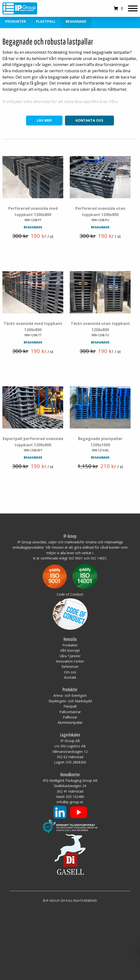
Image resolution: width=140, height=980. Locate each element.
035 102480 (75, 797)
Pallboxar (70, 717)
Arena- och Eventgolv (70, 696)
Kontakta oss (89, 120)
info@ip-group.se (70, 802)
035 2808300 (76, 763)
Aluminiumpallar (70, 723)
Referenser (70, 667)
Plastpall (46, 21)
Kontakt (70, 678)
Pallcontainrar (70, 712)
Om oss (70, 672)
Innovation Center (70, 661)
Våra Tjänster (70, 656)
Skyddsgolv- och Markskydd (70, 701)
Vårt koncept (70, 651)
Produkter (15, 21)
